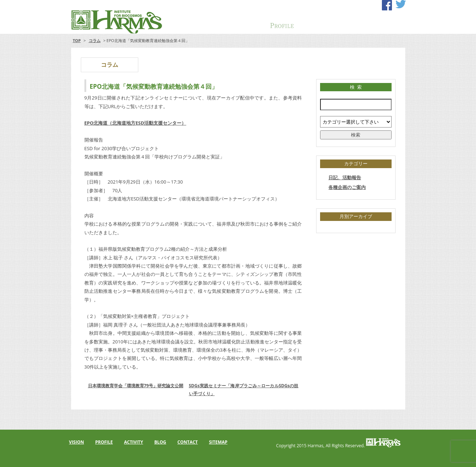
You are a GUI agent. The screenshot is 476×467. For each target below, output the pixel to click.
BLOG (160, 442)
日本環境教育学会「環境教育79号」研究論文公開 (136, 386)
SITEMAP (218, 442)
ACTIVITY (317, 23)
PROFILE (282, 23)
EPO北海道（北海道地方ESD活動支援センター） (135, 123)
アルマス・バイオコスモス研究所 (111, 21)
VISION (247, 23)
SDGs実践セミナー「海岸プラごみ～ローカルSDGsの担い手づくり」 (244, 390)
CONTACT (388, 23)
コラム (95, 40)
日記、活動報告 (345, 177)
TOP (77, 40)
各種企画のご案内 (347, 187)
